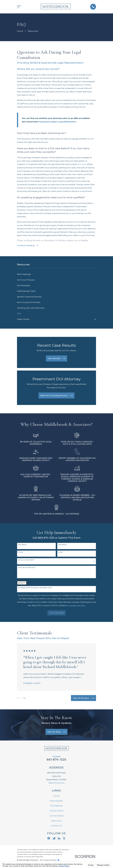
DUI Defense (56, 806)
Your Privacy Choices (49, 860)
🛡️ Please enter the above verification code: (35, 588)
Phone (21, 553)
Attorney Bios (56, 801)
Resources (56, 821)
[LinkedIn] (59, 839)
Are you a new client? (26, 560)
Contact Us (56, 826)
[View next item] (24, 698)
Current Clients (56, 816)
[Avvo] (54, 839)
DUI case (82, 164)
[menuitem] (57, 275)
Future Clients (56, 811)
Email (60, 553)
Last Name (62, 545)
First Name (22, 545)
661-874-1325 (56, 760)
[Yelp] (64, 839)
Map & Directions (56, 783)
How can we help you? (27, 568)
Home (56, 796)
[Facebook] (49, 839)
